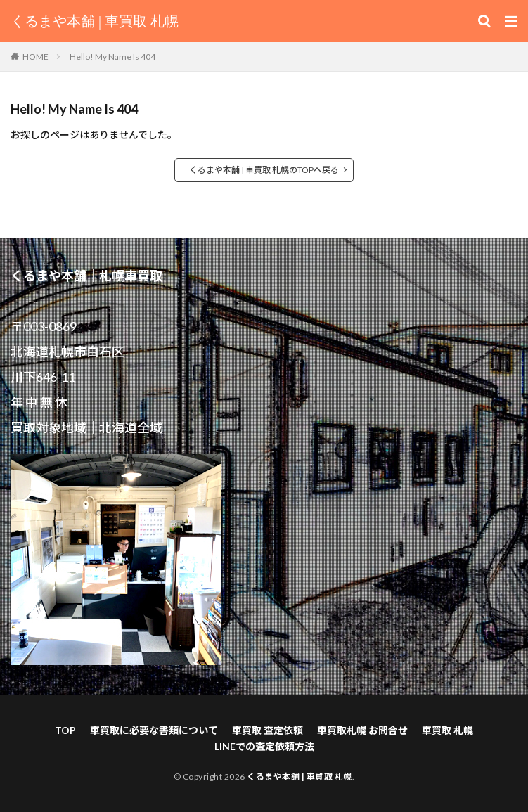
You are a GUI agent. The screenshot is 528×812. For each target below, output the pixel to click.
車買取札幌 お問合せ (362, 730)
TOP (65, 730)
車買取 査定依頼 (268, 730)
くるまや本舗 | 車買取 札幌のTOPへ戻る (264, 170)
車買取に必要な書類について (154, 730)
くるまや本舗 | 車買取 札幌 (95, 21)
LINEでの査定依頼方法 (264, 746)
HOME (36, 57)
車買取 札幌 (447, 730)
